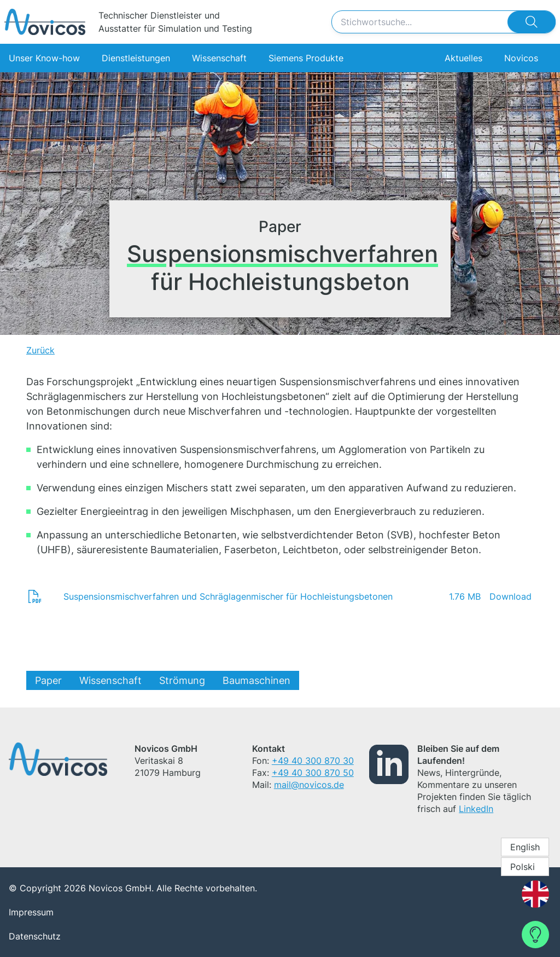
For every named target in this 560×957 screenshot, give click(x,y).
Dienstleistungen (136, 58)
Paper (48, 680)
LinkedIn (476, 809)
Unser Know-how (44, 58)
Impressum (31, 912)
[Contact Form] (535, 935)
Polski (523, 867)
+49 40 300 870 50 (313, 773)
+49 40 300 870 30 (313, 761)
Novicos (521, 58)
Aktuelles (463, 58)
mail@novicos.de (309, 785)
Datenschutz (35, 936)
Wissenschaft (219, 58)
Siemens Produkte (306, 58)
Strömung (182, 680)
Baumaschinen (256, 680)
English (525, 847)
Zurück (40, 350)
